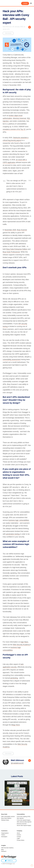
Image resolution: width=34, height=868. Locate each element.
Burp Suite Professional (11, 252)
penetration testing (13, 534)
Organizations (5, 833)
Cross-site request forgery (24, 820)
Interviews (8, 33)
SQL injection (20, 818)
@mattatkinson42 (17, 763)
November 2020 (10, 230)
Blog (2, 850)
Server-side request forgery (24, 825)
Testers (3, 835)
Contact (19, 837)
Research (4, 851)
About (18, 833)
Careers (19, 835)
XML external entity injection (24, 822)
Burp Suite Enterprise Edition (17, 249)
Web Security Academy (21, 645)
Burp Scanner (22, 230)
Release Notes (5, 820)
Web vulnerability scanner (8, 817)
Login (25, 3)
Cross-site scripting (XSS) (24, 817)
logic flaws (24, 642)
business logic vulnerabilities (19, 520)
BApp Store (16, 725)
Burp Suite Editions (6, 818)
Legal (18, 838)
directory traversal (19, 118)
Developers (4, 837)
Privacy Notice (21, 840)
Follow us (9, 861)
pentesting (14, 678)
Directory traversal (22, 824)
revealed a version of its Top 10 (14, 129)
